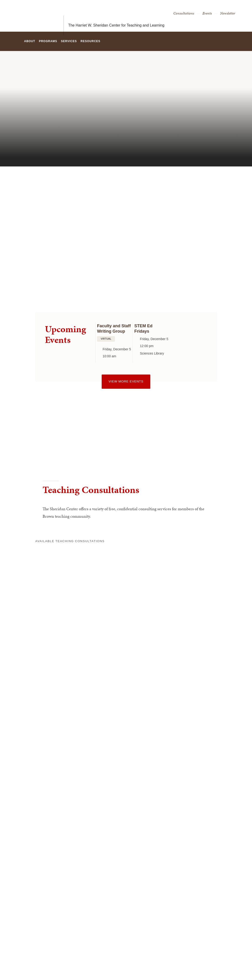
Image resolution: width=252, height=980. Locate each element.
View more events (126, 381)
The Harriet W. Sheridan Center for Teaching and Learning (116, 16)
